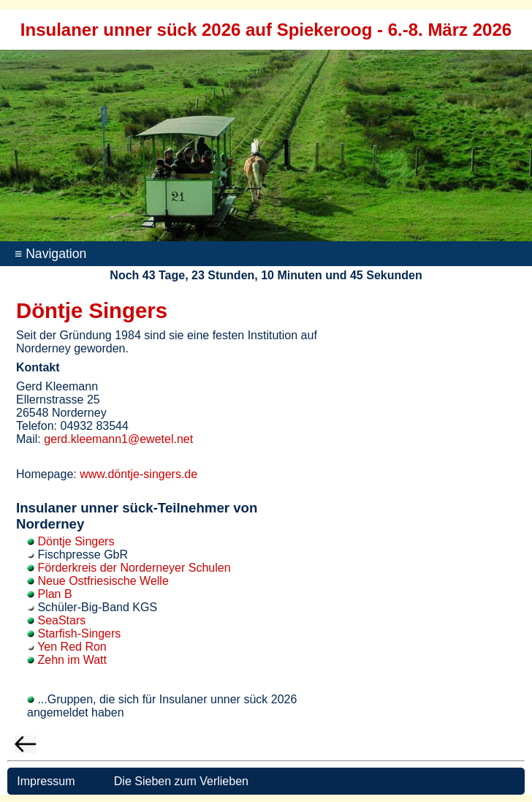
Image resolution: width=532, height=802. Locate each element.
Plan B (54, 594)
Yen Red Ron (72, 647)
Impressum (45, 781)
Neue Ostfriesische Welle (103, 581)
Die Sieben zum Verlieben (181, 781)
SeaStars (61, 620)
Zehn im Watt (72, 660)
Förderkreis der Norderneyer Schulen (134, 568)
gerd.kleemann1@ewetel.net (118, 439)
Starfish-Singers (79, 633)
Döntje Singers (76, 541)
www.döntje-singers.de (138, 474)
